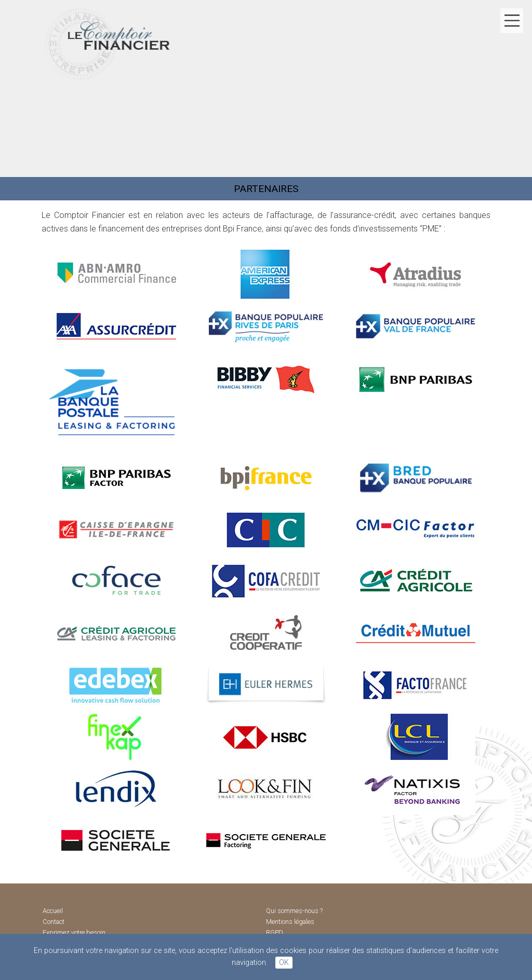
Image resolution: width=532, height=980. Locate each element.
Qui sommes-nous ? (294, 911)
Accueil (53, 911)
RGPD (275, 933)
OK (284, 963)
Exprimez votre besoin (74, 933)
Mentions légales (290, 922)
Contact (54, 922)
